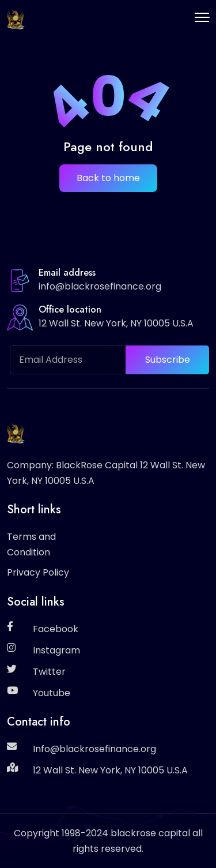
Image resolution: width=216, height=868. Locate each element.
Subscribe (168, 360)
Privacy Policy (38, 572)
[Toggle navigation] (202, 17)
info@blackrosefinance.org (100, 286)
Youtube (52, 693)
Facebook (56, 629)
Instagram (56, 650)
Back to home (108, 178)
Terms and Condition (31, 544)
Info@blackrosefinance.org (94, 749)
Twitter (49, 672)
